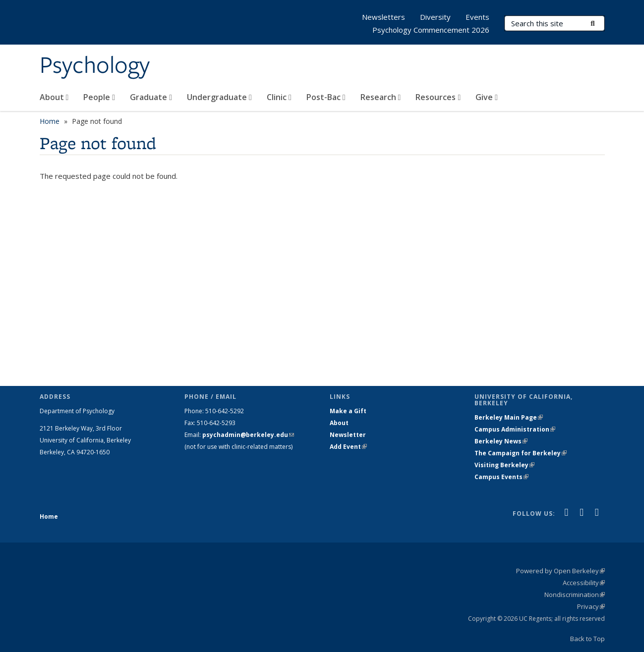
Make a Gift (348, 411)
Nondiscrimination (575, 595)
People (99, 97)
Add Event (348, 447)
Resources (438, 97)
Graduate (151, 97)
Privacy (591, 606)
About (54, 97)
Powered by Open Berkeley (560, 571)
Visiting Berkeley (504, 465)
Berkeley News (501, 441)
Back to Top (587, 639)
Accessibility (584, 583)
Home (50, 121)
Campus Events (501, 477)
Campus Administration (515, 429)
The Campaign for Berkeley (521, 453)
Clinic (279, 97)
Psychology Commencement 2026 (431, 30)
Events (477, 17)
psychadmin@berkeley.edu (248, 435)
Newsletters (383, 17)
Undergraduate (219, 97)
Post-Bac (326, 97)
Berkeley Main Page (509, 417)
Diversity (435, 17)
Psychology (95, 66)
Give (487, 97)
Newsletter (348, 435)
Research (381, 97)
